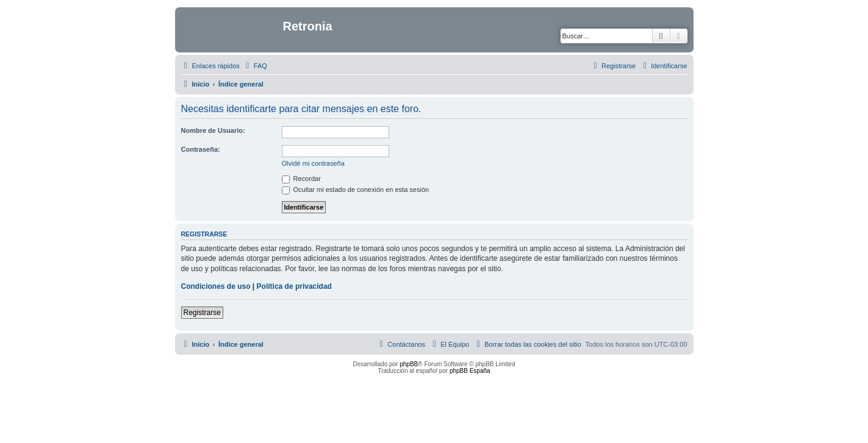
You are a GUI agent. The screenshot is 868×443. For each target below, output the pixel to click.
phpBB (409, 364)
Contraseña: (201, 149)
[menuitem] (255, 66)
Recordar (301, 179)
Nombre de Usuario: (213, 130)
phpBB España (470, 371)
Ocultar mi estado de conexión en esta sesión (356, 190)
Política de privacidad (294, 286)
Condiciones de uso (216, 286)
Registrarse (202, 313)
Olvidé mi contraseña (313, 163)
